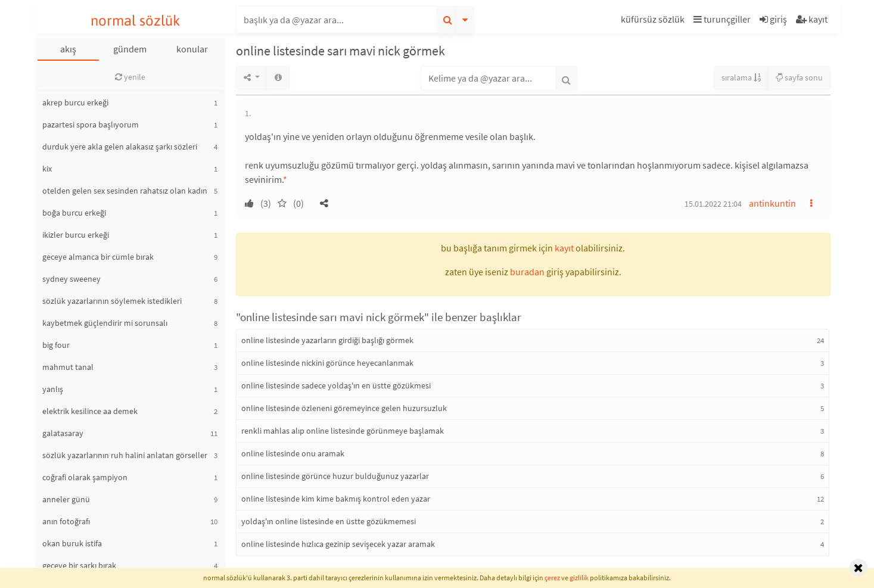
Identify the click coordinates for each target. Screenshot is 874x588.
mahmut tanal (68, 367)
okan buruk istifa (72, 543)
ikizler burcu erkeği (76, 235)
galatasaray (63, 433)
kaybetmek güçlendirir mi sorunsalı (105, 323)
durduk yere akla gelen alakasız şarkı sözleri (120, 147)
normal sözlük (136, 21)
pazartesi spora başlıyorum (91, 125)
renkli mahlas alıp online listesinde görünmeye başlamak (343, 431)
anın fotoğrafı (66, 521)
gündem (130, 49)
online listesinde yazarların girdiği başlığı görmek (327, 340)
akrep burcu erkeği (75, 102)
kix (47, 169)
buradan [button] (527, 272)
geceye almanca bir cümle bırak (98, 257)
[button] (654, 21)
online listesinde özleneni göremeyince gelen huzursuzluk (344, 408)
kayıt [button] (564, 248)
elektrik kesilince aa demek (90, 411)
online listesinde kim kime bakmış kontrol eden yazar (336, 499)
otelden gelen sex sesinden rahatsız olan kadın (125, 191)
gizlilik (579, 578)
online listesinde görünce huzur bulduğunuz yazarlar (335, 476)
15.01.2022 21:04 (713, 204)
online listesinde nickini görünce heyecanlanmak (327, 363)
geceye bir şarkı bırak (79, 565)
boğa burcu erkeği (74, 213)
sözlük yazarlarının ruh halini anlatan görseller (125, 455)
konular (192, 49)
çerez (552, 578)
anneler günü (66, 499)
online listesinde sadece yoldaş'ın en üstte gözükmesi (336, 385)
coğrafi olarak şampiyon (85, 477)
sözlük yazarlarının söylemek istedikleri (112, 301)
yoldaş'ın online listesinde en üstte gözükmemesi (329, 521)
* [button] (285, 179)
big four (56, 345)
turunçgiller (722, 19)
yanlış (53, 389)
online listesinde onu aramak (293, 453)
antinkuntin (772, 203)
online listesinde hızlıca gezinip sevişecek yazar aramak (338, 544)
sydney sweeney (71, 279)
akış (68, 49)
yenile (130, 77)
